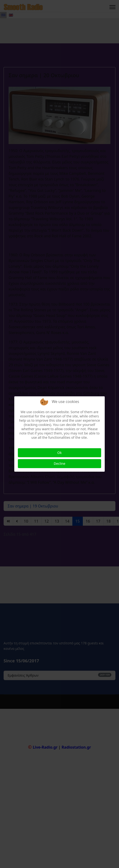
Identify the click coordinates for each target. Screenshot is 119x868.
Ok (59, 453)
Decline (60, 463)
